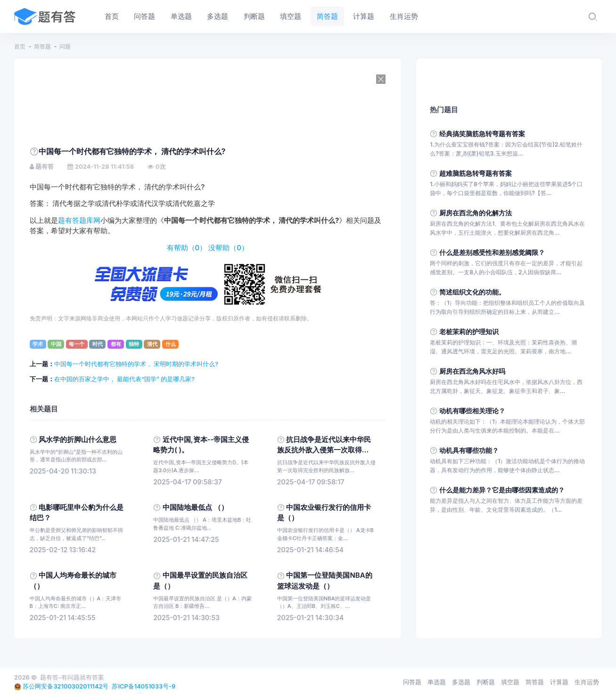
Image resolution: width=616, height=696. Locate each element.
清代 (152, 344)
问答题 (412, 682)
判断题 (486, 682)
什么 (171, 344)
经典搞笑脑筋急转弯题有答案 (482, 134)
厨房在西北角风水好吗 (472, 371)
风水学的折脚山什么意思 (78, 440)
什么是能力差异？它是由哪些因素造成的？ (502, 490)
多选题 (461, 682)
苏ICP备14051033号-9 (144, 686)
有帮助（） (187, 248)
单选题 (437, 682)
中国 (56, 344)
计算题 (559, 682)
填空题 (510, 682)
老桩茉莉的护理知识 (469, 332)
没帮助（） (228, 248)
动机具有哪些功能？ (469, 450)
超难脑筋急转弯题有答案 (476, 173)
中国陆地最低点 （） (195, 508)
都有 (116, 344)
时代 (98, 344)
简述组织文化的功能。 (472, 292)
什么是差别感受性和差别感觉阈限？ (492, 252)
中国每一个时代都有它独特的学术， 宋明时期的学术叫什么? (136, 364)
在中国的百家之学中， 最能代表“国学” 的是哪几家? (124, 379)
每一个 (77, 344)
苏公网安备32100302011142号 (66, 686)
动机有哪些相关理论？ (472, 411)
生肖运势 (587, 682)
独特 (134, 344)
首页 (20, 46)
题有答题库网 (79, 221)
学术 (38, 344)
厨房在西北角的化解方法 (476, 213)
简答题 (42, 46)
